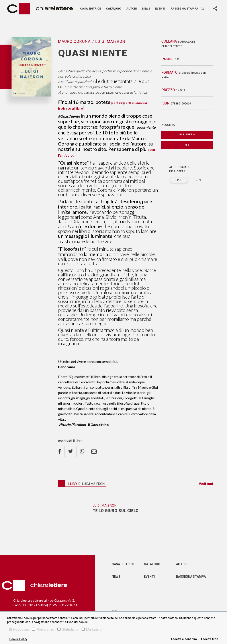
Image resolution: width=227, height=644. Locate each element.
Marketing (92, 629)
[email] (94, 451)
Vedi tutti (206, 484)
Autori (132, 9)
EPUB (179, 180)
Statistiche (68, 629)
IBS (187, 145)
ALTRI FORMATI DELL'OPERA (179, 169)
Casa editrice (90, 9)
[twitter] (71, 451)
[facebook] (61, 451)
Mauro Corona (74, 41)
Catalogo (113, 9)
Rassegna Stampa (191, 577)
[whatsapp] (82, 451)
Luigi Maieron (110, 41)
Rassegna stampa (184, 9)
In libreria (187, 135)
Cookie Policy (18, 639)
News (146, 9)
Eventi (160, 9)
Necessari (19, 629)
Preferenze (43, 629)
